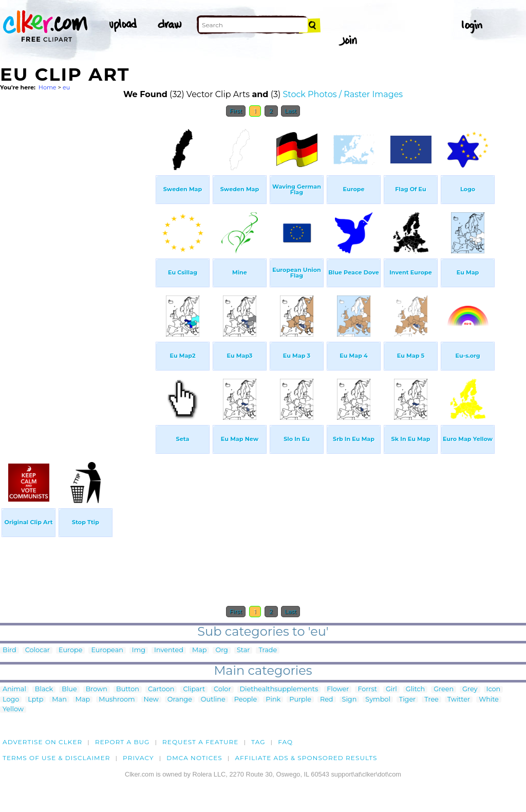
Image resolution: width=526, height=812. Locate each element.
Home (48, 87)
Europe (70, 650)
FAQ (285, 742)
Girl (391, 689)
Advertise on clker (42, 742)
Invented (169, 650)
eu (66, 87)
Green (444, 689)
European (107, 650)
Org (221, 650)
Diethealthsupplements (279, 689)
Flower (338, 689)
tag (258, 742)
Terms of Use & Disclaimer (57, 758)
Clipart (194, 689)
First (236, 111)
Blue (69, 689)
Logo (11, 700)
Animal (14, 689)
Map (199, 650)
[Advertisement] (77, 276)
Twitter (459, 700)
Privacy (138, 758)
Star (243, 650)
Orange (180, 700)
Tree (431, 700)
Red (327, 700)
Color (222, 689)
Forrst (367, 689)
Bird (10, 650)
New (151, 700)
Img (139, 650)
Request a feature (200, 742)
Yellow (13, 709)
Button (128, 689)
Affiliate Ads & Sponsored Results (306, 758)
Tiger (407, 700)
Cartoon (161, 689)
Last (290, 111)
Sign (350, 700)
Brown (97, 689)
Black (44, 689)
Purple (300, 700)
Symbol (378, 700)
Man (59, 700)
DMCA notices (194, 758)
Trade (268, 650)
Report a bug (123, 742)
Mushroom (117, 700)
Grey (470, 689)
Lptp (35, 700)
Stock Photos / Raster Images (343, 94)
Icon (494, 689)
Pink (273, 700)
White (489, 700)
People (246, 700)
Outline (213, 700)
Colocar (37, 650)
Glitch (415, 689)
